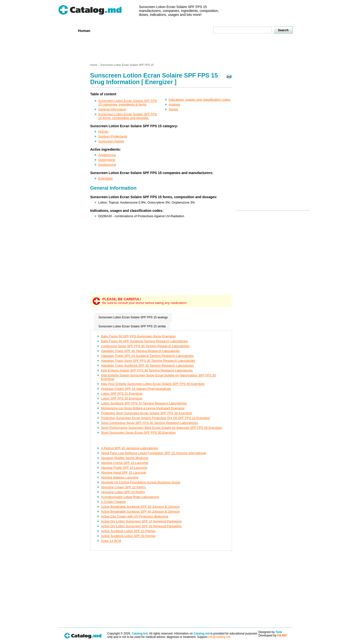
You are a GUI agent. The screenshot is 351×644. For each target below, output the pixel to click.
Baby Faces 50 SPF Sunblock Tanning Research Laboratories (144, 341)
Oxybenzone (107, 165)
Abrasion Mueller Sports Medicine (125, 458)
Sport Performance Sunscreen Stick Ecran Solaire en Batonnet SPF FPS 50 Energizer (161, 428)
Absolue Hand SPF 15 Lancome (124, 473)
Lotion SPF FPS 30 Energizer (122, 398)
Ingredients (155, 30)
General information (112, 109)
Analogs (174, 104)
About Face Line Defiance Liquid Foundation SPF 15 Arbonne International (153, 453)
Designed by (270, 632)
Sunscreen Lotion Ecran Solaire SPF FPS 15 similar (132, 326)
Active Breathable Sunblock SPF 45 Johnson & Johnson (140, 512)
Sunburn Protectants (113, 136)
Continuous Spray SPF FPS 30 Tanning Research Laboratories (145, 346)
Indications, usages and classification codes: (200, 100)
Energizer (106, 178)
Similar (174, 109)
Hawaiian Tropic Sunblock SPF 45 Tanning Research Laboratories (147, 366)
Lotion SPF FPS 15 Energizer (122, 394)
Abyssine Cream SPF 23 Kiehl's (123, 487)
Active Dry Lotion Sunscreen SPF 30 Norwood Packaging (141, 526)
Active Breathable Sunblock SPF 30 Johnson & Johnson (140, 507)
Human (84, 31)
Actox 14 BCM (111, 541)
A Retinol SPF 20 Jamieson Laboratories (129, 448)
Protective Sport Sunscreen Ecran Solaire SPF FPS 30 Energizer (147, 413)
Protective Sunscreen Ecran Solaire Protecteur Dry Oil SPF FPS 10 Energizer (155, 418)
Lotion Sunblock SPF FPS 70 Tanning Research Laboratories (144, 403)
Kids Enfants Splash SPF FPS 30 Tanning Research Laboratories (147, 370)
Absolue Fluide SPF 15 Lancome (124, 468)
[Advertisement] (175, 49)
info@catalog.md (219, 637)
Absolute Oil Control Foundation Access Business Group (141, 482)
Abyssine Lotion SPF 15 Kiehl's (123, 492)
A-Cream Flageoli (113, 502)
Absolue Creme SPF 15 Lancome (125, 463)
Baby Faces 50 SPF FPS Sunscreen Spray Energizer (138, 336)
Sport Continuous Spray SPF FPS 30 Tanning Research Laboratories (149, 423)
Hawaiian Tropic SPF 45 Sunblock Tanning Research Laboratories (147, 356)
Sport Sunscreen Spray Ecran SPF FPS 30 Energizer (138, 433)
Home (67, 30)
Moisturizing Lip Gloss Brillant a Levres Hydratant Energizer (143, 408)
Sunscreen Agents (111, 141)
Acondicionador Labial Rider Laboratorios (130, 497)
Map (199, 30)
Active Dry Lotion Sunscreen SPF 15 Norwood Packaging (141, 521)
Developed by (273, 635)
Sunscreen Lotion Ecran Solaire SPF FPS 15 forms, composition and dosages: (128, 116)
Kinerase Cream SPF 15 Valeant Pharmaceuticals (136, 389)
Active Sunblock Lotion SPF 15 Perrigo (128, 531)
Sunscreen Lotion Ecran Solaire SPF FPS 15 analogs (133, 317)
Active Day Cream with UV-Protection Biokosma (135, 516)
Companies (129, 30)
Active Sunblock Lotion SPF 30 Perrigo (128, 536)
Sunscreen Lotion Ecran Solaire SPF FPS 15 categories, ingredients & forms (128, 103)
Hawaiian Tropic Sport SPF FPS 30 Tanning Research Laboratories (148, 361)
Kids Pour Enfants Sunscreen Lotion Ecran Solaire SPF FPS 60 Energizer (153, 384)
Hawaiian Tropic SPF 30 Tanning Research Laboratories (140, 351)
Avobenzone (107, 155)
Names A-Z (180, 30)
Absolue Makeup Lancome (120, 477)
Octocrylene (107, 160)
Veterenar (105, 30)
